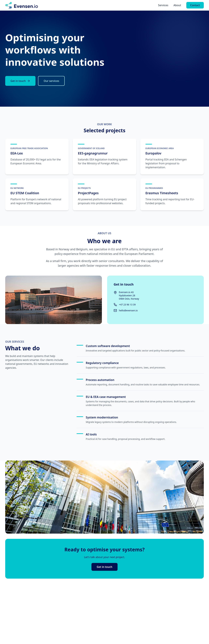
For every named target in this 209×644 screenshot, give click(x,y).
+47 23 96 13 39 (127, 305)
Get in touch (20, 81)
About (177, 5)
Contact (195, 5)
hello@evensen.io (128, 310)
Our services (51, 81)
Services (163, 5)
